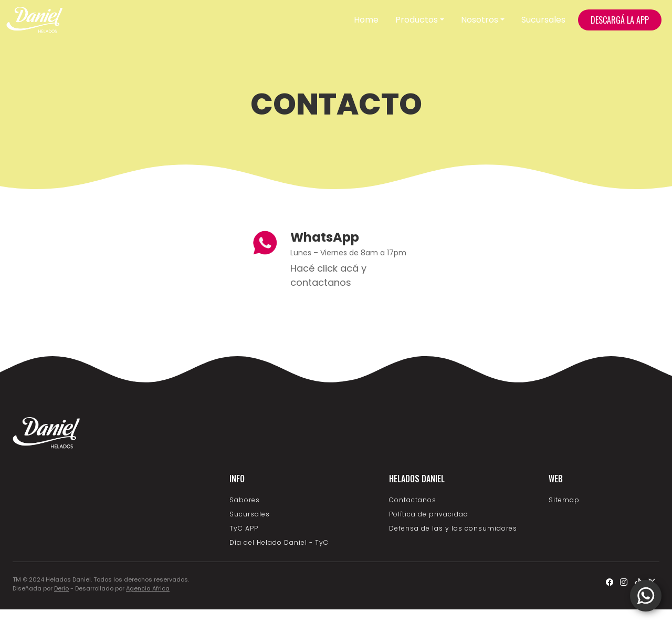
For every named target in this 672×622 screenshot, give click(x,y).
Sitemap (564, 500)
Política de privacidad (429, 514)
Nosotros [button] (480, 20)
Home (366, 20)
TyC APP (244, 528)
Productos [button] (417, 20)
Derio (61, 588)
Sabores (245, 500)
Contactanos (413, 500)
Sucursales (543, 20)
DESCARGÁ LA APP (620, 20)
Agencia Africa (148, 588)
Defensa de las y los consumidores (453, 528)
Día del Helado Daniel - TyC (279, 542)
